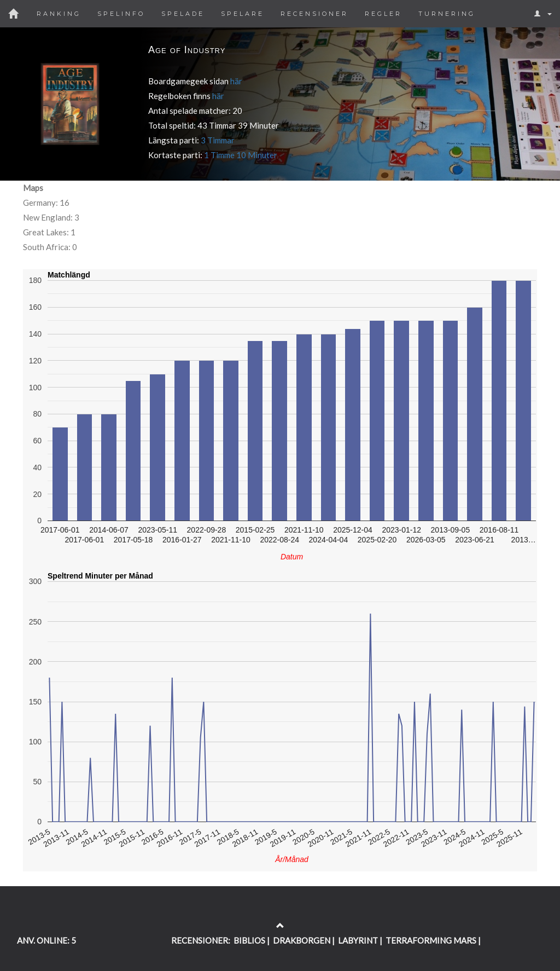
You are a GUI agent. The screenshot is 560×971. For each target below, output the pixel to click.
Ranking (59, 14)
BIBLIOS (249, 940)
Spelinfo (121, 14)
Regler (383, 14)
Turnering (447, 14)
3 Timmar (218, 140)
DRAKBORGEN (302, 940)
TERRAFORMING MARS (431, 940)
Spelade (183, 14)
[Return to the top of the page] (280, 926)
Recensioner (314, 14)
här (236, 81)
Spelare (243, 14)
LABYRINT (358, 940)
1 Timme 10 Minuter (241, 155)
